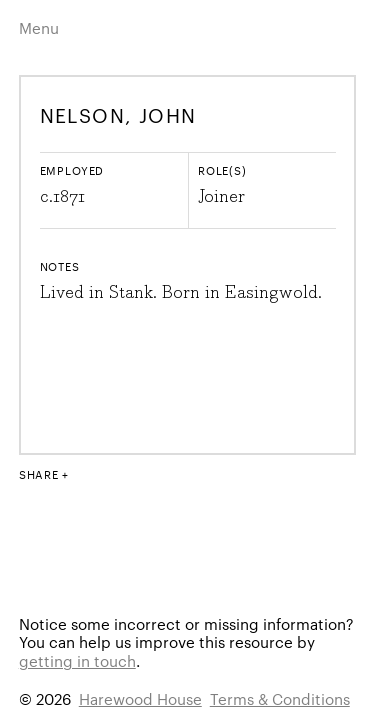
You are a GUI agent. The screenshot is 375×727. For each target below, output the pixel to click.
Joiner (221, 197)
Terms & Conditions (280, 698)
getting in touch (77, 660)
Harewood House (140, 698)
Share (39, 474)
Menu (39, 27)
